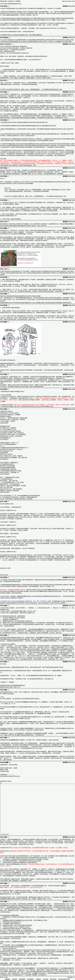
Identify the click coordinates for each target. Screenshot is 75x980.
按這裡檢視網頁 (5, 834)
